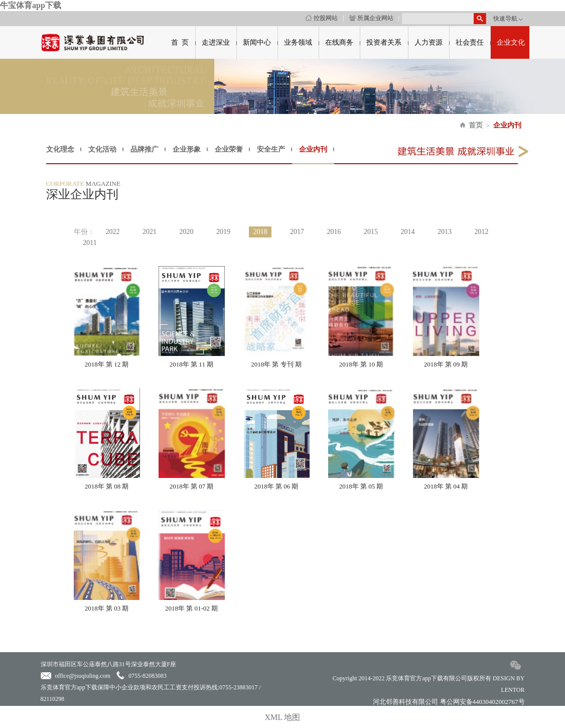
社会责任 (470, 42)
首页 (476, 125)
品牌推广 (145, 149)
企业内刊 (507, 125)
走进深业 (216, 42)
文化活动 (102, 149)
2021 (150, 232)
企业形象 (187, 149)
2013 (445, 232)
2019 (223, 232)
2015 (371, 232)
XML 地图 (283, 717)
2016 (334, 232)
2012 (482, 232)
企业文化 (511, 42)
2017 (297, 232)
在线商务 (339, 42)
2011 (90, 243)
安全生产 (271, 149)
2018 (260, 232)
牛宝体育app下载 (31, 5)
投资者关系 (384, 42)
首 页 (180, 42)
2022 (113, 232)
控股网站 (321, 18)
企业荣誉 (229, 149)
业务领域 (298, 42)
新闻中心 (257, 42)
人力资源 (429, 42)
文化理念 (60, 149)
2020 (187, 232)
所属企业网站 (371, 18)
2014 (408, 232)
